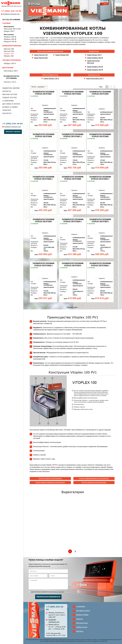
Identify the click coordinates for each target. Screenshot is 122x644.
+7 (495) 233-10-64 (11, 11)
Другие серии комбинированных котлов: (50, 51)
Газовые (7, 23)
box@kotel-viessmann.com (11, 14)
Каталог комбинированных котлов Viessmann (94, 478)
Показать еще (72, 307)
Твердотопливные (11, 60)
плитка (107, 87)
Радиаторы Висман (11, 88)
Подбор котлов (9, 98)
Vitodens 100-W (10, 37)
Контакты (7, 113)
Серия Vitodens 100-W (95, 67)
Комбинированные (11, 46)
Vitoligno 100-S (10, 63)
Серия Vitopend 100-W (95, 70)
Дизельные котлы (94, 75)
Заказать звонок (13, 131)
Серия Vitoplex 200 (62, 55)
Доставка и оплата (11, 104)
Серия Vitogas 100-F (94, 55)
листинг (111, 87)
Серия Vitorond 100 (41, 55)
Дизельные (8, 68)
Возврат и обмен (10, 107)
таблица (114, 87)
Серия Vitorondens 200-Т (95, 78)
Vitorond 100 (9, 49)
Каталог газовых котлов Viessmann (50, 478)
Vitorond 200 (9, 51)
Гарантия (7, 110)
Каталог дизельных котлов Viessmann (94, 482)
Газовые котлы (94, 51)
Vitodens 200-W (10, 39)
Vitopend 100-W (10, 42)
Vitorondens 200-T (11, 71)
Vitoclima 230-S (10, 82)
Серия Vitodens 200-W (95, 58)
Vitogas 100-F (9, 31)
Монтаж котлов (10, 94)
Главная (33, 23)
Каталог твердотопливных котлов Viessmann (50, 482)
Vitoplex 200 (9, 56)
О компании (8, 101)
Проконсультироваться (48, 597)
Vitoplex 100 (9, 54)
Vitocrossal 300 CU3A (12, 29)
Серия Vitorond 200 (41, 58)
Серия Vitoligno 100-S (51, 78)
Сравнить (45, 105)
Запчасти (7, 91)
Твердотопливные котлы (50, 75)
